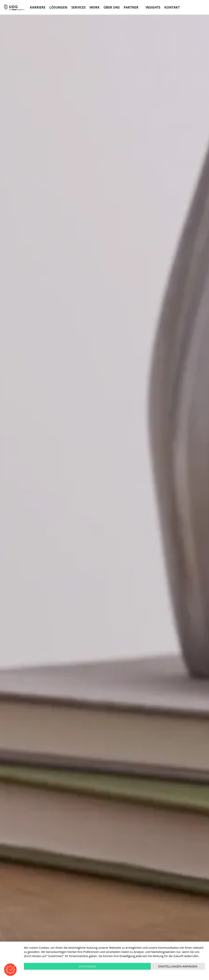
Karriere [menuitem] (38, 7)
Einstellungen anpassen (178, 966)
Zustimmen (87, 966)
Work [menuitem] (95, 7)
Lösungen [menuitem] (58, 7)
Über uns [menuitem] (112, 7)
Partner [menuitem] (131, 7)
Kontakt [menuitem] (172, 7)
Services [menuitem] (78, 7)
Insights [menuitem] (153, 7)
